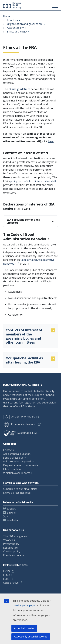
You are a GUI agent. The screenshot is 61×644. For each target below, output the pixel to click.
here (51, 141)
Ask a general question (17, 454)
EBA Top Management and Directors (23, 221)
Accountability (15, 28)
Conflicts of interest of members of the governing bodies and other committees (24, 336)
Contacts (8, 450)
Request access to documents (21, 465)
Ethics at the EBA (17, 32)
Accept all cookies (24, 628)
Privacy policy (11, 544)
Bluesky (12, 509)
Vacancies (9, 540)
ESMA (7, 575)
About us (12, 20)
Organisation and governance (25, 24)
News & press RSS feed (17, 493)
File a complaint (12, 469)
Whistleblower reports (17, 473)
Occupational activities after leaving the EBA (24, 360)
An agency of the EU (19, 417)
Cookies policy (12, 551)
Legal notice (10, 548)
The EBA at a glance (15, 536)
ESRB (6, 579)
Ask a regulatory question (19, 461)
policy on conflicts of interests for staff (33, 181)
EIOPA (7, 571)
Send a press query (15, 458)
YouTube (12, 520)
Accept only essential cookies (31, 637)
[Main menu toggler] (55, 6)
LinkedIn (12, 513)
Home (7, 16)
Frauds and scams (14, 555)
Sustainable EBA (20, 433)
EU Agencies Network (20, 424)
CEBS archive (11, 583)
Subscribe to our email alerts (20, 489)
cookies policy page (24, 606)
